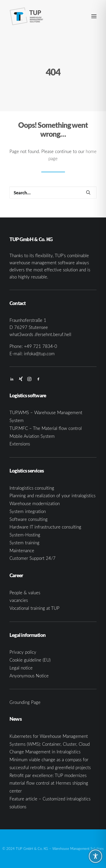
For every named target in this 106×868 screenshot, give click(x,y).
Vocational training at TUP (34, 608)
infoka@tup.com (39, 354)
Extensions (20, 444)
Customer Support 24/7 (32, 558)
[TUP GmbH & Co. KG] (27, 16)
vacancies (19, 600)
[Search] (53, 192)
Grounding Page (25, 702)
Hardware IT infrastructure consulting (45, 527)
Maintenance (22, 550)
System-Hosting (25, 535)
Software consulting (29, 519)
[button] (94, 16)
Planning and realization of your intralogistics (52, 496)
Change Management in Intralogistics (45, 752)
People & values (25, 593)
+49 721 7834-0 (41, 346)
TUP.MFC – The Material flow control (46, 428)
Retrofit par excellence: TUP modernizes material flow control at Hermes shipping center (49, 783)
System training (24, 543)
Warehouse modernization (35, 503)
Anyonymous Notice (29, 676)
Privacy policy (23, 652)
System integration (28, 511)
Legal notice (21, 668)
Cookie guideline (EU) (30, 660)
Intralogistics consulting (32, 488)
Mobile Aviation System (32, 436)
